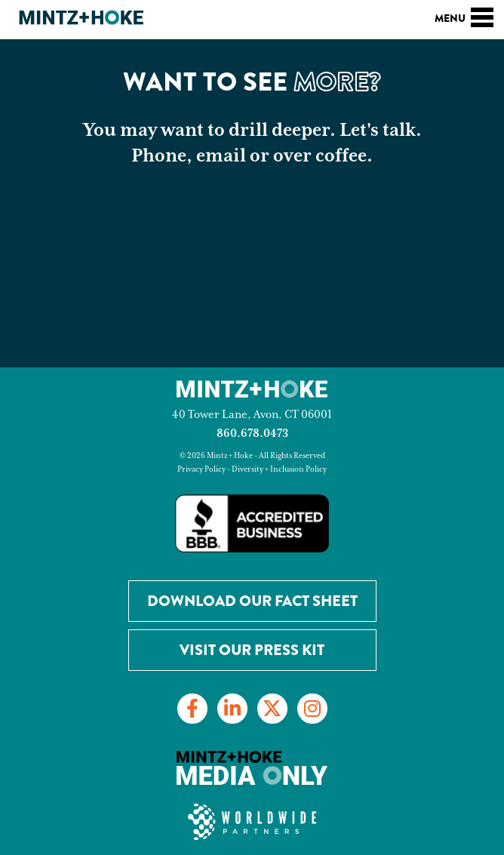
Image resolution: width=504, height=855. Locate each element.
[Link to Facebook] (192, 709)
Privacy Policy (201, 469)
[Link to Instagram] (312, 709)
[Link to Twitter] (272, 709)
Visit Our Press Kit (252, 650)
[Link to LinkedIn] (232, 709)
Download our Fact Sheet (252, 601)
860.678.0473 (252, 434)
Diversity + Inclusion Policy (279, 469)
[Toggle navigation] (482, 15)
